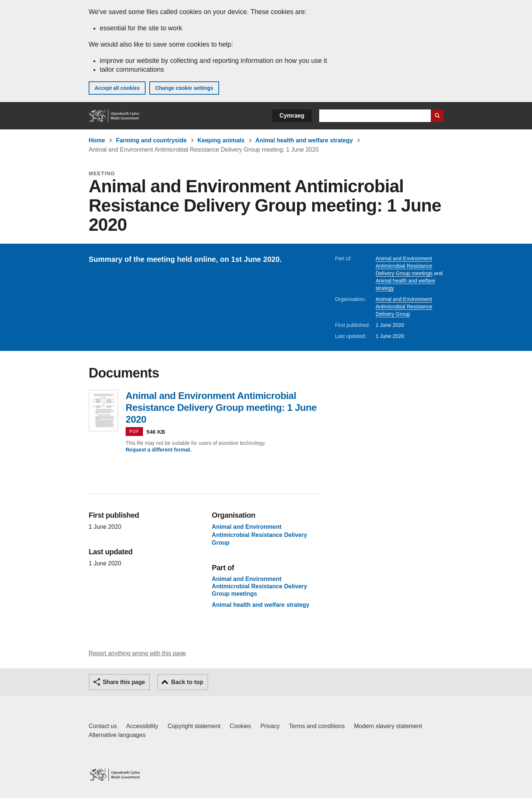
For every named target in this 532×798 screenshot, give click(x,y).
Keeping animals (221, 140)
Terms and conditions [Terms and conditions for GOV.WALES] (317, 726)
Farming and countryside (151, 140)
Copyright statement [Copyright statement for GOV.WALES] (194, 726)
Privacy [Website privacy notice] (270, 726)
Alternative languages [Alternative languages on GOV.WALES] (117, 735)
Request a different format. (158, 450)
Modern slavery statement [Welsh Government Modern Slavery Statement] (388, 726)
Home (97, 140)
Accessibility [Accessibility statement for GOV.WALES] (142, 726)
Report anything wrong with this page (137, 653)
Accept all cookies (117, 88)
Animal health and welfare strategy (304, 140)
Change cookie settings (184, 88)
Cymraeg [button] (292, 116)
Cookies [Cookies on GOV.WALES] (241, 726)
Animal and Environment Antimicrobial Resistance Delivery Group (404, 307)
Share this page (124, 682)
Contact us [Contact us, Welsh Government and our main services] (103, 726)
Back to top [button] (187, 682)
